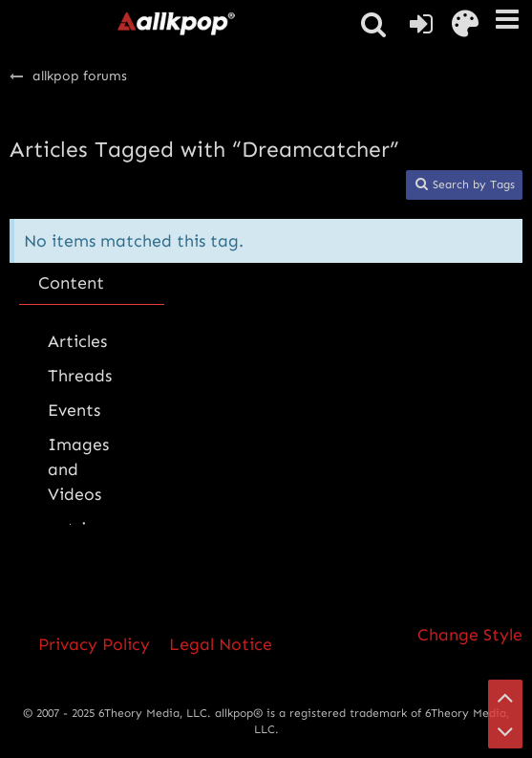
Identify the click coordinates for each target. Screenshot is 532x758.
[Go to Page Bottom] (505, 731)
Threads (80, 376)
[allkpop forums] (176, 23)
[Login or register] (421, 24)
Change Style (470, 635)
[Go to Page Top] (505, 697)
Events (74, 410)
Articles (77, 341)
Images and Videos (78, 469)
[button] (507, 19)
